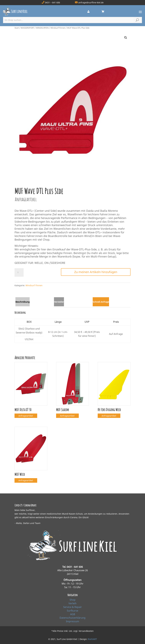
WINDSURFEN (42, 28)
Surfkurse (72, 611)
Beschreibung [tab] (23, 302)
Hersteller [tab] (59, 302)
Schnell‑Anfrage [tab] (101, 302)
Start (17, 28)
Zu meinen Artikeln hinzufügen (96, 272)
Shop (72, 600)
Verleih (72, 603)
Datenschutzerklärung (72, 618)
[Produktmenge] (19, 272)
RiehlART (92, 639)
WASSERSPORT (27, 28)
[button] (126, 38)
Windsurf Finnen (58, 28)
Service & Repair (72, 607)
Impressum (72, 621)
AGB (73, 614)
